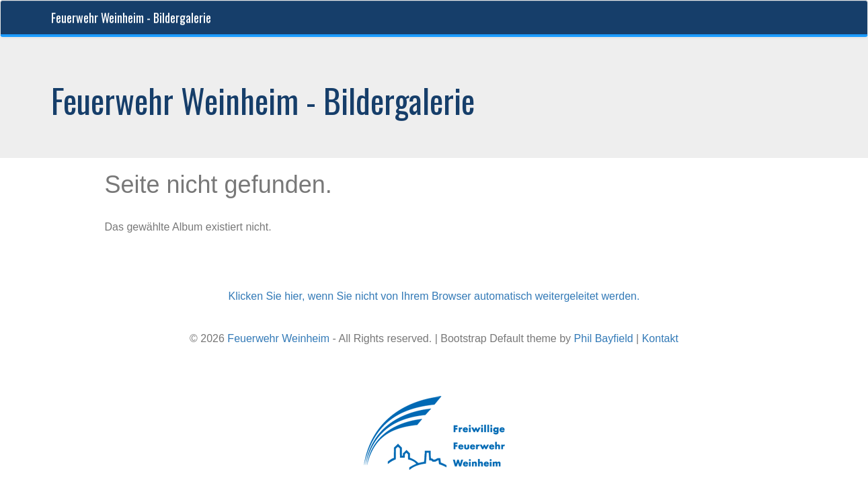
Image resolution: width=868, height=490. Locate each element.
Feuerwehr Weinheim (278, 338)
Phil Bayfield (604, 338)
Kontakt (660, 338)
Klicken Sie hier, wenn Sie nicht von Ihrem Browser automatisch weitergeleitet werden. (434, 296)
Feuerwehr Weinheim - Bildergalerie (131, 17)
